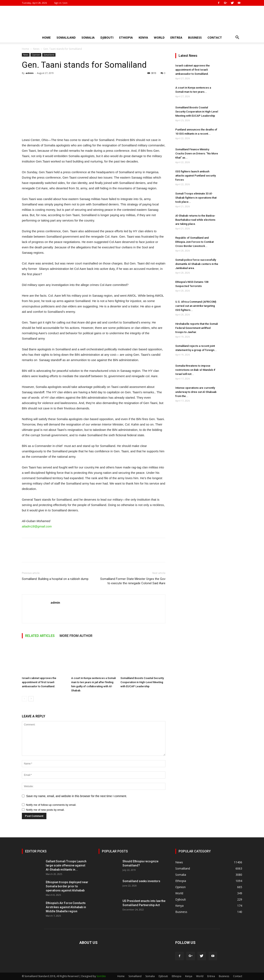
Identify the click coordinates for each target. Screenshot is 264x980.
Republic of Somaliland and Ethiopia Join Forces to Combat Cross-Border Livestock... (194, 242)
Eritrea (176, 37)
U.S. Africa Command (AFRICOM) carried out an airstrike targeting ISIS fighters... (196, 306)
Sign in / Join (61, 3)
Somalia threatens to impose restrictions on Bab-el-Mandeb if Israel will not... (195, 370)
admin (30, 73)
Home (46, 37)
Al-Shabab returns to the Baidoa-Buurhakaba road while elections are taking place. (195, 220)
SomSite (101, 976)
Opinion (36, 55)
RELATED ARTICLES (40, 636)
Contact (215, 37)
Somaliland (66, 37)
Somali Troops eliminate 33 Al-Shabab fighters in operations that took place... (196, 198)
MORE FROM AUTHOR (76, 636)
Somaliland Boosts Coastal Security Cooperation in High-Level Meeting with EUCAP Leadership (142, 682)
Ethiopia (126, 37)
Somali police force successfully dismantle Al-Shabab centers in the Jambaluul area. (197, 264)
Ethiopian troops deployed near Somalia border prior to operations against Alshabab (67, 886)
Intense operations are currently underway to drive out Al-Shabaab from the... (196, 392)
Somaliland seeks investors (141, 881)
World (159, 37)
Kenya (143, 37)
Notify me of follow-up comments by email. (51, 805)
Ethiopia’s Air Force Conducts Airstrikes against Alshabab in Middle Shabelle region (66, 907)
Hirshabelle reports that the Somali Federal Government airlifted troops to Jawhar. (197, 328)
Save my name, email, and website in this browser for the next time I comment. (77, 796)
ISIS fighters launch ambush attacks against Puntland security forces (196, 176)
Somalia (88, 37)
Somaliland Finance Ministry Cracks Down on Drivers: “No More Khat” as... (197, 153)
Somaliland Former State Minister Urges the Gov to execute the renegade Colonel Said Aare (133, 581)
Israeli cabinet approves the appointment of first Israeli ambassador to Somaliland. (39, 682)
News (36, 49)
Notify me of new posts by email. (45, 810)
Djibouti (107, 37)
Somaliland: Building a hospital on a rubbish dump (55, 579)
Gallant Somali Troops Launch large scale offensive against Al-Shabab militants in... (66, 865)
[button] (237, 38)
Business (195, 37)
